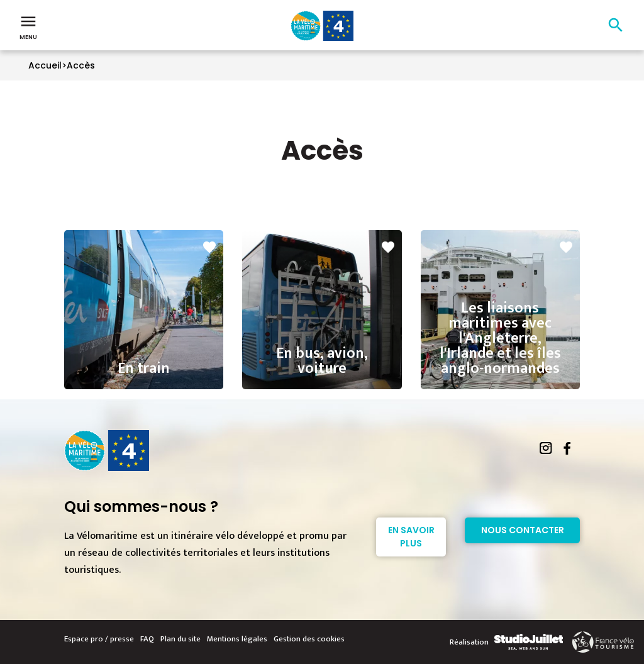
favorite (209, 247)
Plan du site (180, 639)
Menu (28, 26)
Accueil (45, 65)
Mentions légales (237, 639)
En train (144, 357)
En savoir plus (411, 537)
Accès (81, 65)
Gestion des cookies (309, 639)
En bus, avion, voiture (322, 349)
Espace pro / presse (99, 639)
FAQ (147, 639)
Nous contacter (523, 530)
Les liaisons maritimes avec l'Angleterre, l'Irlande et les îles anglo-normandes (500, 319)
